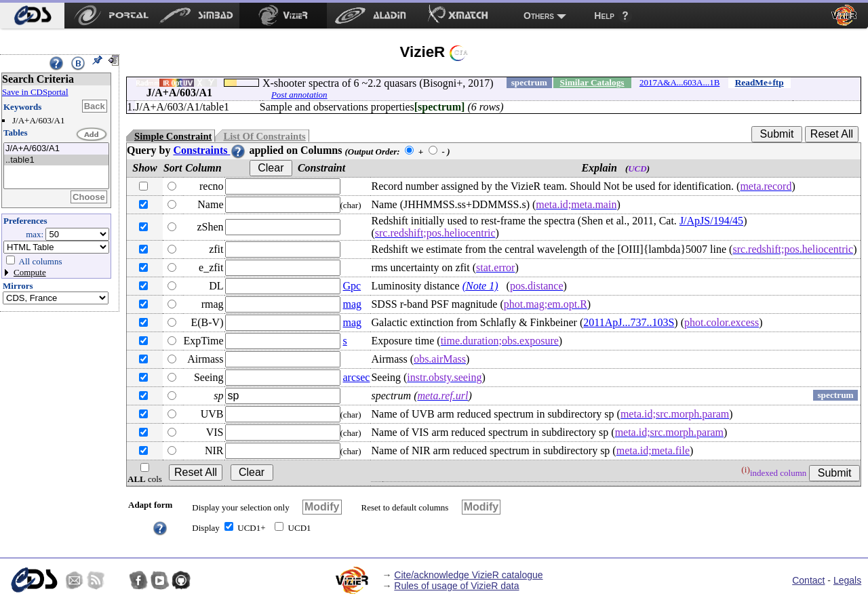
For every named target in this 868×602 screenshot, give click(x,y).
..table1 (56, 160)
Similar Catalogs (592, 82)
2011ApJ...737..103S (629, 322)
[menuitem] (32, 16)
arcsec (357, 377)
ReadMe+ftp (759, 82)
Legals (847, 580)
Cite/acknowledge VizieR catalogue (468, 575)
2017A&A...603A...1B (679, 82)
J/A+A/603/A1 (56, 149)
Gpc (352, 286)
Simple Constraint (173, 136)
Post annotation (299, 95)
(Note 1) (480, 286)
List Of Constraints (264, 136)
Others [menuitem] (539, 16)
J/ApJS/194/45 (711, 221)
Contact (808, 580)
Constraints (210, 150)
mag (353, 304)
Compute (30, 272)
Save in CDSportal (35, 92)
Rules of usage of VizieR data (456, 586)
